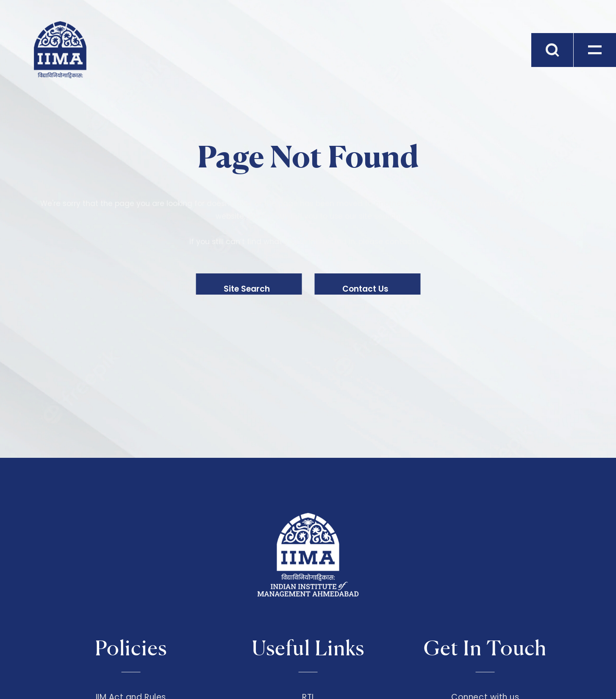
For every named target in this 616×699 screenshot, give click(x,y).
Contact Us (365, 289)
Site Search (247, 289)
